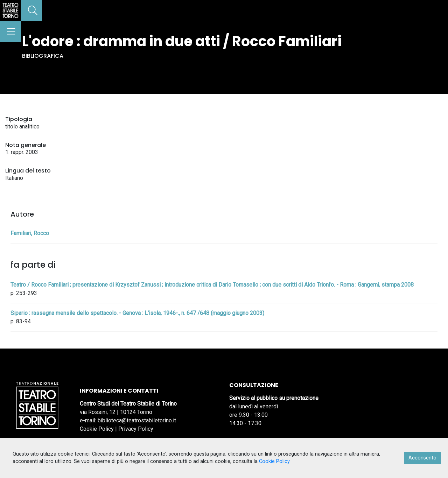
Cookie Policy (97, 429)
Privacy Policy (136, 429)
